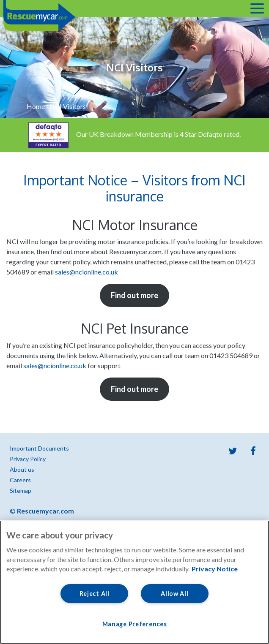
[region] (134, 582)
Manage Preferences (135, 624)
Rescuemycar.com (45, 511)
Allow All (174, 594)
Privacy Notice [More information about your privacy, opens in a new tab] (215, 569)
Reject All (95, 594)
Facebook (253, 451)
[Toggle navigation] (257, 8)
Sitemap (21, 490)
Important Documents (39, 448)
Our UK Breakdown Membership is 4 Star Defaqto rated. (134, 134)
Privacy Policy (28, 459)
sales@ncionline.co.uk (86, 272)
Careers (20, 480)
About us (22, 469)
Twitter (233, 451)
